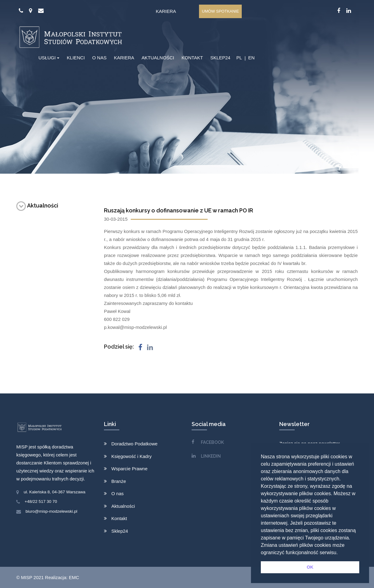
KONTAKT (192, 58)
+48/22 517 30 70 (41, 501)
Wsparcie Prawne (129, 469)
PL (239, 58)
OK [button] (310, 567)
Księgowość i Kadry (131, 456)
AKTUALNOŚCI (158, 58)
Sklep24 (120, 531)
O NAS (99, 58)
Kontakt (119, 518)
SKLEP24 (220, 58)
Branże (119, 481)
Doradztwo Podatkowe (134, 444)
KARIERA (124, 58)
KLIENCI (76, 58)
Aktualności (37, 205)
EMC (74, 577)
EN (251, 58)
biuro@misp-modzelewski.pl (51, 511)
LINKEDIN (211, 456)
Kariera (166, 11)
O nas (117, 493)
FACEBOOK (212, 442)
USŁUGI (47, 58)
